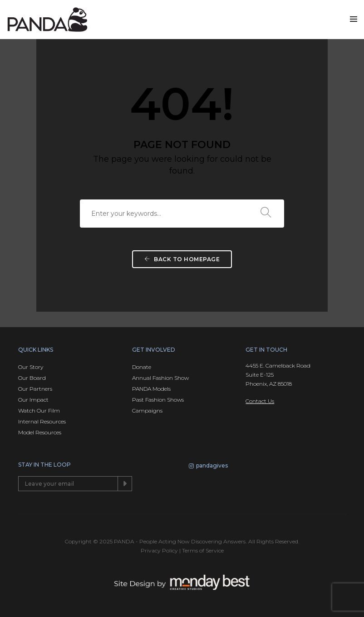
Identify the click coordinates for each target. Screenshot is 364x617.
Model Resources (40, 432)
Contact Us (260, 401)
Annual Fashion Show (160, 378)
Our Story (31, 367)
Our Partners (35, 389)
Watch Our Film (39, 411)
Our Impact (33, 400)
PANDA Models (151, 389)
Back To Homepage (182, 259)
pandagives (208, 467)
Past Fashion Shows (158, 400)
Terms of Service (203, 550)
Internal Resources (42, 421)
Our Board (32, 378)
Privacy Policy (159, 550)
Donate (142, 367)
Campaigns (147, 411)
